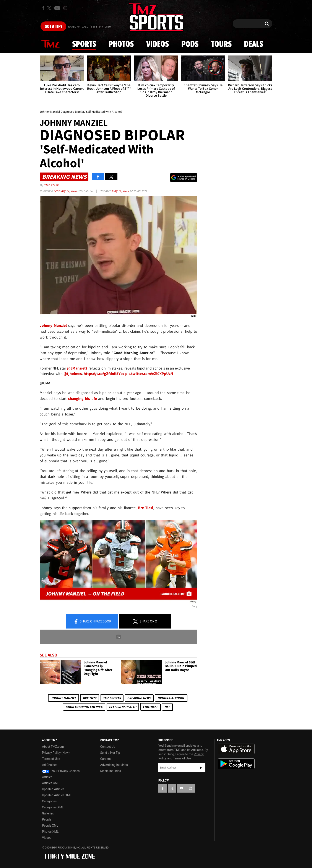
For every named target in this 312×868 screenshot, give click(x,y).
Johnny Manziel (63, 698)
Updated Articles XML (57, 795)
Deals (254, 44)
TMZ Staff (51, 185)
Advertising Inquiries (114, 765)
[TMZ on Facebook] (43, 8)
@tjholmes (73, 374)
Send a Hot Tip (110, 753)
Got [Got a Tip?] (53, 27)
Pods (190, 44)
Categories (49, 801)
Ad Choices (50, 765)
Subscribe (201, 768)
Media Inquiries (111, 771)
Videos (158, 44)
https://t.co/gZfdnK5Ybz (104, 374)
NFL (167, 707)
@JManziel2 (77, 368)
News (50, 44)
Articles (47, 777)
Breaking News (139, 698)
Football (150, 707)
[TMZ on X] (50, 8)
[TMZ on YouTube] (181, 788)
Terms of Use (51, 759)
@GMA (45, 383)
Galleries (48, 813)
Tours (221, 44)
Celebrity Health (123, 707)
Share (92, 622)
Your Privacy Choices (61, 771)
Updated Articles (53, 789)
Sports (84, 44)
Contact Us (108, 747)
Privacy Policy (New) (56, 753)
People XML (50, 826)
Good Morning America (84, 707)
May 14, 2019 (121, 191)
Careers (106, 759)
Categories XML (53, 807)
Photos (121, 44)
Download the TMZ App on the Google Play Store (236, 764)
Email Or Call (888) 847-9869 (89, 27)
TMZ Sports (112, 698)
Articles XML (51, 783)
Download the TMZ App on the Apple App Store (236, 749)
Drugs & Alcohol (171, 698)
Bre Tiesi (90, 698)
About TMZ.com (53, 747)
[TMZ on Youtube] (57, 8)
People (47, 819)
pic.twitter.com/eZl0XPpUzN (149, 374)
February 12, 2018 (65, 191)
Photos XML (50, 832)
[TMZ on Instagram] (65, 8)
